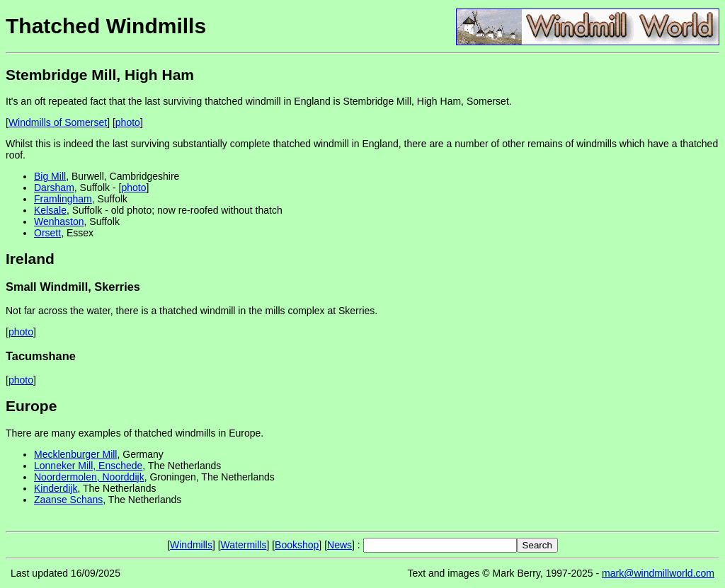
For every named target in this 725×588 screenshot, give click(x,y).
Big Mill (50, 176)
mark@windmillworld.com (658, 573)
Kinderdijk (56, 488)
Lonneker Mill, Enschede (88, 466)
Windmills (191, 545)
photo (128, 122)
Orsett (47, 233)
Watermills (244, 545)
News (339, 545)
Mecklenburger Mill (75, 454)
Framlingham (63, 199)
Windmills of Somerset (58, 122)
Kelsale (50, 210)
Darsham (54, 188)
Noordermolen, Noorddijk (89, 477)
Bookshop (297, 545)
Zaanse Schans (68, 500)
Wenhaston (59, 221)
